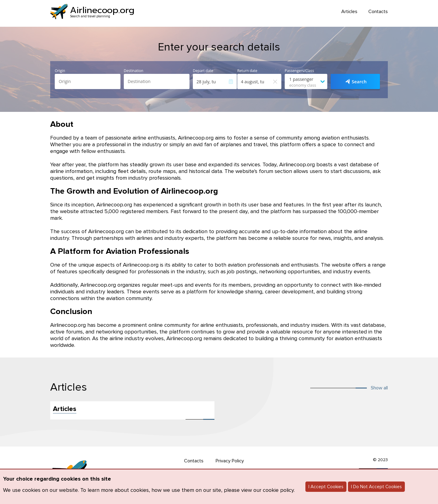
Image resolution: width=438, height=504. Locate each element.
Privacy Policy (230, 461)
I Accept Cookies (326, 487)
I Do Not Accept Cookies (376, 487)
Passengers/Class (299, 71)
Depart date (203, 71)
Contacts (378, 12)
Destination (134, 71)
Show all (379, 388)
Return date (247, 71)
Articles (349, 12)
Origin (60, 71)
